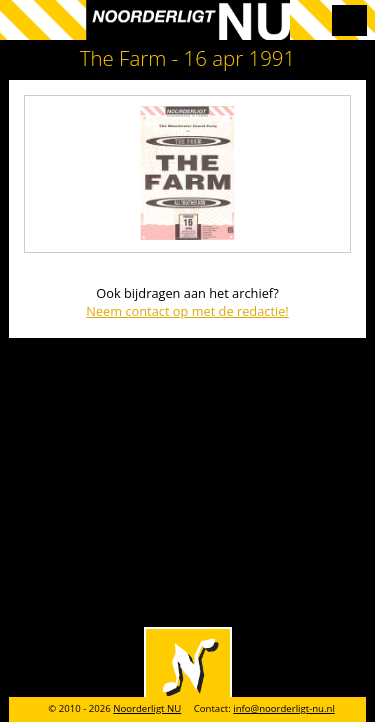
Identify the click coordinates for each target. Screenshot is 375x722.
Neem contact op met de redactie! (187, 311)
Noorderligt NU (147, 708)
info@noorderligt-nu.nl (284, 708)
